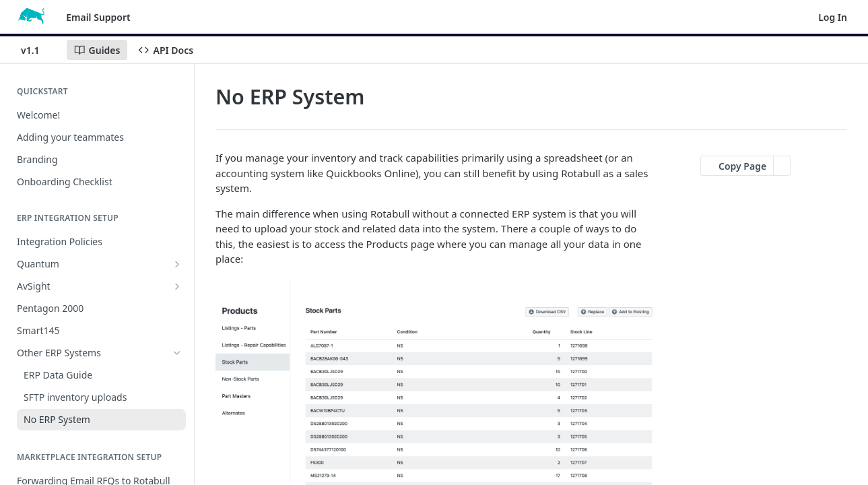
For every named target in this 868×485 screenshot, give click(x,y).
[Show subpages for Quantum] (177, 264)
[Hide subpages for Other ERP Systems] (177, 353)
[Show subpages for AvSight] (177, 286)
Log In (833, 17)
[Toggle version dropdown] (38, 50)
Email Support (98, 17)
